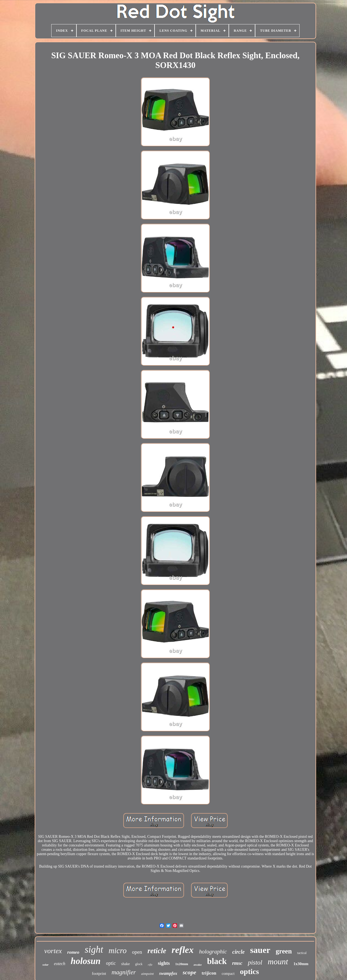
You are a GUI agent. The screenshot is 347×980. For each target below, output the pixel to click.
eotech (60, 964)
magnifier (123, 972)
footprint (99, 973)
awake (198, 965)
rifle (150, 965)
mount (278, 961)
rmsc (237, 963)
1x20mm (182, 964)
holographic (213, 952)
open (137, 952)
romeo (73, 952)
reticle (157, 951)
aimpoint (147, 974)
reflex (183, 950)
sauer (260, 950)
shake (126, 964)
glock (139, 964)
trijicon (209, 973)
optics (249, 971)
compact (228, 974)
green (284, 951)
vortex (53, 951)
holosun (86, 961)
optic (111, 963)
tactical (302, 953)
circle (239, 952)
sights (164, 963)
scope (189, 972)
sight (94, 950)
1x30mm (301, 964)
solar (45, 965)
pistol (255, 962)
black (217, 961)
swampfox (168, 973)
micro (118, 950)
